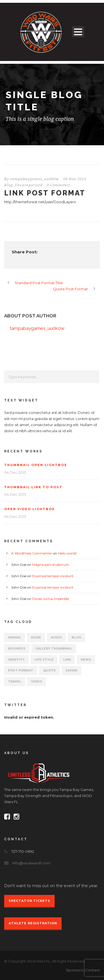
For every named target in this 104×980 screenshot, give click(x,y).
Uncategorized (29, 185)
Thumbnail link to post (33, 487)
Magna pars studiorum (51, 565)
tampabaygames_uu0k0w (35, 179)
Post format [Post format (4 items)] (21, 670)
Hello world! (67, 553)
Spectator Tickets (29, 901)
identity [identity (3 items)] (16, 660)
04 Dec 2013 (15, 472)
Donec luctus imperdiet (51, 599)
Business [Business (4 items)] (17, 648)
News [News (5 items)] (86, 660)
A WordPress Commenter (32, 553)
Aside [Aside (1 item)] (36, 637)
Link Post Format (45, 193)
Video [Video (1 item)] (36, 681)
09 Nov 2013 (75, 179)
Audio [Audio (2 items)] (56, 637)
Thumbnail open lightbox (35, 465)
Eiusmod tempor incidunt (53, 576)
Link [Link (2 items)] (67, 660)
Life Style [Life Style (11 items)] (44, 660)
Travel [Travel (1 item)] (15, 681)
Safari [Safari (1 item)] (71, 670)
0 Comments (59, 185)
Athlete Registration (33, 923)
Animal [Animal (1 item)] (15, 637)
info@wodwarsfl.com (31, 863)
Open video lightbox (29, 509)
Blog (8, 185)
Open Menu (78, 32)
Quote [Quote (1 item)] (49, 670)
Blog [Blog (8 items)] (76, 637)
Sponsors (74, 970)
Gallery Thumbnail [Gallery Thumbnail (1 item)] (54, 648)
